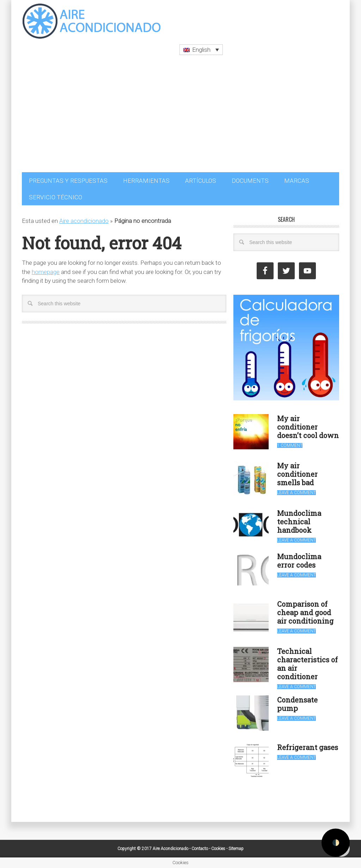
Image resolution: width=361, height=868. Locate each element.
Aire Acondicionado (92, 21)
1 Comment (290, 445)
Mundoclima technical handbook (299, 522)
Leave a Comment (296, 493)
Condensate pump (297, 704)
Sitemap (236, 849)
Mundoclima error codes (299, 561)
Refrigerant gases (308, 747)
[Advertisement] (180, 119)
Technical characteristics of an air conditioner (307, 664)
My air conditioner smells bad (297, 474)
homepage (46, 272)
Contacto (200, 849)
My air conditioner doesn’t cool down (308, 427)
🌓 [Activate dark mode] (336, 843)
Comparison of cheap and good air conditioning (305, 612)
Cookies (218, 849)
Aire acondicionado (84, 221)
